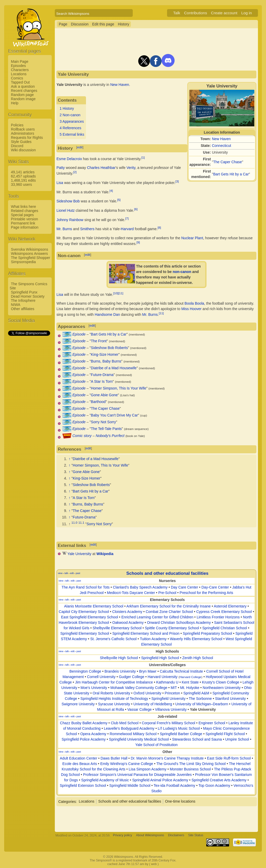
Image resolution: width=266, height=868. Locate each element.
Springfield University (169, 699)
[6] (136, 209)
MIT (174, 688)
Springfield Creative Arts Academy (219, 780)
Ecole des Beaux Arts (80, 764)
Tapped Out (20, 82)
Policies (17, 125)
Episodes (18, 66)
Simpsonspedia (23, 262)
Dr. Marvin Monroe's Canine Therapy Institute (167, 758)
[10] (116, 293)
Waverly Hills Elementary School (196, 639)
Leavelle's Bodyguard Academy (129, 728)
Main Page (20, 61)
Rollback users (23, 129)
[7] (127, 218)
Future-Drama (102, 375)
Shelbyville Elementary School (117, 628)
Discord (17, 146)
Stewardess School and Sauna (197, 739)
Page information (25, 227)
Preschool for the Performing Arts (206, 593)
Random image (23, 99)
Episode (79, 334)
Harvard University (162, 677)
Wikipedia (105, 554)
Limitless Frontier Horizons (218, 617)
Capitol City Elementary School (84, 612)
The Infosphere (23, 300)
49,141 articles (23, 172)
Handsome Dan (107, 315)
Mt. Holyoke (190, 688)
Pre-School (167, 593)
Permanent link (23, 223)
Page (63, 24)
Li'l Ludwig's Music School (179, 728)
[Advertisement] (29, 414)
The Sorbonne (200, 699)
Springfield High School (160, 658)
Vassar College (139, 709)
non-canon (182, 272)
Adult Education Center (78, 758)
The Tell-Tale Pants (106, 429)
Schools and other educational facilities (167, 573)
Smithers (87, 229)
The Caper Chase (228, 162)
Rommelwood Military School (133, 734)
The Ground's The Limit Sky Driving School (191, 764)
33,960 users (21, 184)
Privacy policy (122, 836)
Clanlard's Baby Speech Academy (140, 587)
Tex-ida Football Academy (174, 785)
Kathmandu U (167, 682)
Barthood (98, 402)
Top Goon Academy (214, 785)
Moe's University (94, 688)
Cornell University (101, 677)
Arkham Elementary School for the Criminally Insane (169, 606)
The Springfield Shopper (31, 258)
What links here (23, 207)
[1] (143, 157)
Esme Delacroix (69, 159)
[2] (75, 172)
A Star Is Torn (102, 381)
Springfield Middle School (130, 785)
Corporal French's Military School (169, 723)
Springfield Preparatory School (208, 633)
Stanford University (230, 699)
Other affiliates (23, 309)
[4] (111, 191)
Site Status (196, 836)
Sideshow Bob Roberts (109, 348)
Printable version (24, 219)
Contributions (196, 13)
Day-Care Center (215, 587)
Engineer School (212, 723)
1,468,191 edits (23, 180)
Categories (67, 801)
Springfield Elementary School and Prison (146, 633)
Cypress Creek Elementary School (224, 612)
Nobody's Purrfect (110, 436)
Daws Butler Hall (114, 758)
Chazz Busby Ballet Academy (84, 723)
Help (15, 103)
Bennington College (85, 671)
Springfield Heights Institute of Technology (114, 699)
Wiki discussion (23, 150)
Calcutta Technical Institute (181, 671)
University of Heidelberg (153, 704)
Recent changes (24, 91)
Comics (17, 78)
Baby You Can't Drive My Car (114, 415)
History (124, 24)
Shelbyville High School (119, 658)
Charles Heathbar (101, 168)
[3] (177, 181)
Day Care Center (185, 587)
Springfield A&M (196, 693)
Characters (20, 70)
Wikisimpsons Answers (29, 254)
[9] (138, 242)
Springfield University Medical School (139, 739)
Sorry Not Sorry (103, 422)
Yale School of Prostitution (157, 745)
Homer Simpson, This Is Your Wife (119, 388)
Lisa (60, 183)
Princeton (172, 693)
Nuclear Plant (192, 238)
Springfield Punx (24, 292)
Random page (22, 95)
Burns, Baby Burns (106, 361)
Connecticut (222, 146)
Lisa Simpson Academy (148, 769)
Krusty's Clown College (221, 682)
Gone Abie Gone (104, 395)
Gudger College (131, 677)
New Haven (221, 139)
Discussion (80, 24)
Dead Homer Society (28, 296)
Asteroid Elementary (230, 606)
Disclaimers (176, 836)
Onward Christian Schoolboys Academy (179, 623)
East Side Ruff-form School (229, 758)
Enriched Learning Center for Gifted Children (157, 617)
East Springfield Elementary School (89, 617)
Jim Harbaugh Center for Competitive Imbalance (114, 682)
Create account (224, 13)
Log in (247, 13)
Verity (131, 168)
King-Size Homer (105, 354)
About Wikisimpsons (150, 836)
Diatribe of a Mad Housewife (114, 368)
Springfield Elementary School (85, 633)
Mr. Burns (64, 229)
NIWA (16, 305)
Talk (177, 13)
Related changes (25, 211)
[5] (119, 200)
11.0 (74, 522)
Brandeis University (120, 671)
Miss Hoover (191, 309)
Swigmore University (78, 704)
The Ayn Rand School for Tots (86, 587)
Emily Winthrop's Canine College (127, 764)
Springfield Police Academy (84, 739)
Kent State (190, 682)
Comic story (82, 436)
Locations (19, 74)
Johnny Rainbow (70, 220)
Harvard (127, 229)
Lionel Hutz (65, 210)
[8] (159, 227)
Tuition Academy (153, 639)
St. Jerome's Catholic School (113, 639)
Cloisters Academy (127, 612)
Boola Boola (194, 303)
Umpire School (237, 739)
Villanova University (171, 709)
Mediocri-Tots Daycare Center (131, 593)
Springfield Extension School (83, 785)
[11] (121, 293)
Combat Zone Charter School (169, 612)
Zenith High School (198, 658)
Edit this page (103, 24)
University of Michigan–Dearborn (202, 704)
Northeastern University (222, 688)
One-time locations (180, 801)
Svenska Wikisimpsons (29, 249)
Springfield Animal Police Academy (160, 780)
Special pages (22, 215)
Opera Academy (93, 734)
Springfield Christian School (225, 628)
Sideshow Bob (68, 201)
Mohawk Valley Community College (139, 688)
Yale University (79, 554)
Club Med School (125, 723)
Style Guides (21, 142)
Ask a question (23, 86)
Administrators (22, 133)
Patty (61, 168)
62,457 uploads (23, 176)
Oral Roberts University (111, 693)
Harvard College (190, 677)
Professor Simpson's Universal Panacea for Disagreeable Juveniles (137, 775)
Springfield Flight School (225, 734)
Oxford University (147, 693)
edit (80, 147)
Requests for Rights (27, 138)
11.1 (81, 522)
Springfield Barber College (181, 734)
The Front (99, 341)
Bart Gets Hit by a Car (231, 174)
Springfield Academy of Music (105, 780)
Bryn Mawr (148, 671)
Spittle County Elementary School (172, 628)
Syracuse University (114, 704)
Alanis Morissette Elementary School (94, 606)
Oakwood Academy (128, 623)
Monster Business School (190, 769)
